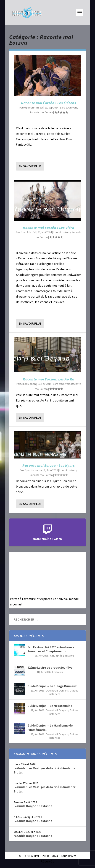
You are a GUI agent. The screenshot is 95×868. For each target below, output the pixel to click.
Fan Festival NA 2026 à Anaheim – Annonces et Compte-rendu (51, 649)
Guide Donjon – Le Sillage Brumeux (52, 686)
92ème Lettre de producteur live (50, 667)
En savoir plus (30, 166)
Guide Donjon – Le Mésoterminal (50, 706)
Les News (68, 656)
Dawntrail (52, 690)
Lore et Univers (69, 107)
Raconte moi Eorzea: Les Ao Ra (49, 379)
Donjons (64, 690)
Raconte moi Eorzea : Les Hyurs (49, 465)
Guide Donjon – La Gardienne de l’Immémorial (50, 727)
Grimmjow (37, 107)
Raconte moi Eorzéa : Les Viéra (49, 228)
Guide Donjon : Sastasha (35, 806)
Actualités (56, 656)
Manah (32, 384)
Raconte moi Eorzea (41, 112)
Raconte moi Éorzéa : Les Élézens (49, 103)
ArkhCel (32, 232)
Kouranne (37, 470)
